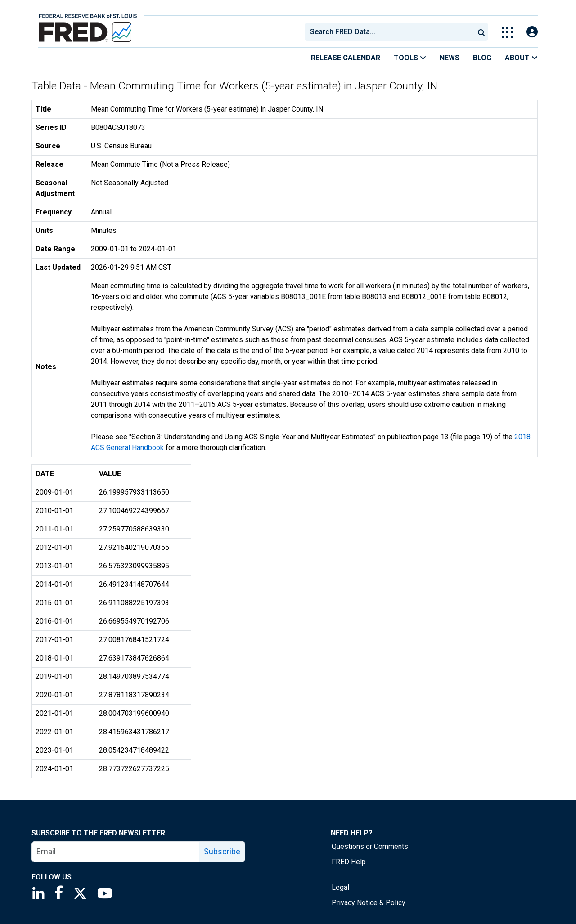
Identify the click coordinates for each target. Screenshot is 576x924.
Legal (340, 887)
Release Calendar (346, 58)
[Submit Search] (481, 32)
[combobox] (389, 32)
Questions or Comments (370, 846)
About (521, 58)
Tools (410, 58)
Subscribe (222, 851)
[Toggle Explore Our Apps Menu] (507, 32)
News (450, 58)
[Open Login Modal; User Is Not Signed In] (532, 32)
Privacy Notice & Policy (369, 903)
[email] (116, 852)
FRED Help (349, 862)
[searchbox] (391, 32)
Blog (482, 58)
